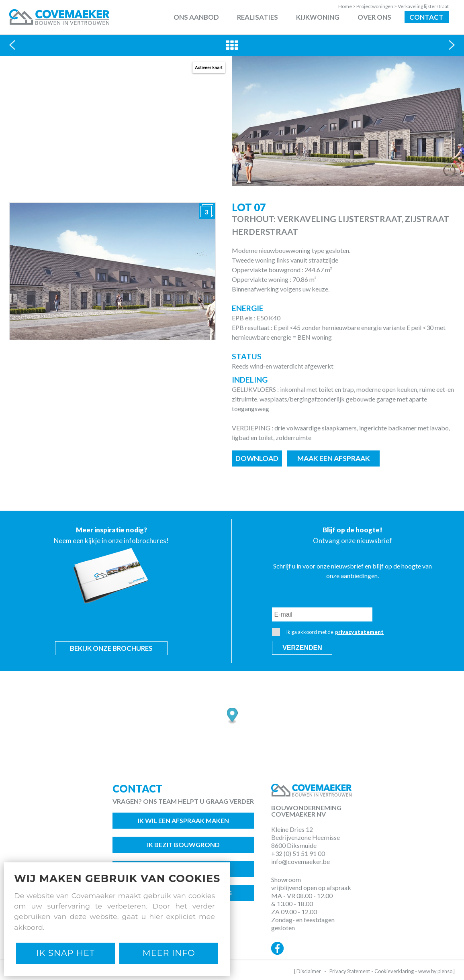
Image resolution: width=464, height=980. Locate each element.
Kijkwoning (318, 17)
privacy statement (359, 632)
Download (257, 458)
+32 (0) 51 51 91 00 (298, 853)
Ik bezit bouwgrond (183, 845)
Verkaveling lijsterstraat (423, 6)
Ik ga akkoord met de (328, 632)
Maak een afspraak (334, 458)
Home (347, 6)
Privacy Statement (350, 971)
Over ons (374, 17)
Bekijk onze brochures (111, 648)
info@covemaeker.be (300, 861)
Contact (426, 17)
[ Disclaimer (308, 971)
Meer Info (169, 953)
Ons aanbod (196, 17)
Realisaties (258, 17)
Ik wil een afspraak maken (183, 820)
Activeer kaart (209, 68)
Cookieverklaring (394, 971)
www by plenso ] (436, 971)
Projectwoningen (377, 6)
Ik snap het (66, 953)
